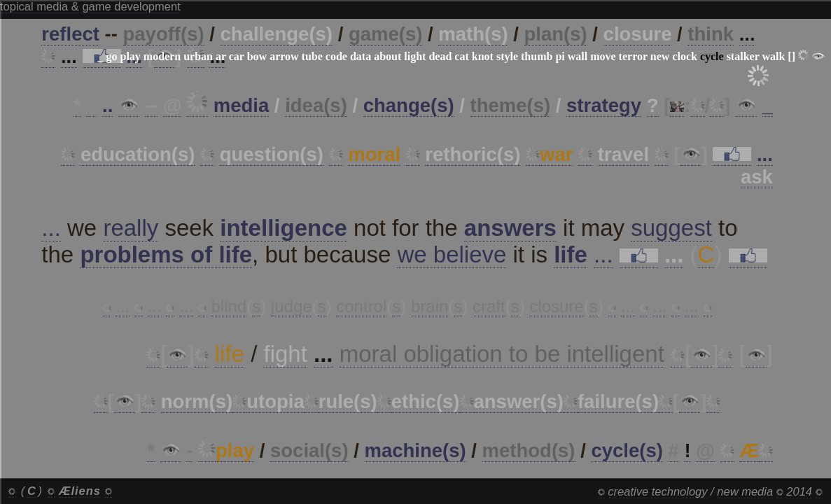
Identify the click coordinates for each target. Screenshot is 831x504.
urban (198, 56)
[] (791, 56)
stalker (743, 56)
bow (257, 56)
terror (633, 56)
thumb (537, 56)
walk (773, 56)
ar (221, 56)
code (336, 56)
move (603, 56)
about (387, 56)
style (507, 56)
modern (162, 56)
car (237, 56)
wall (578, 56)
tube (312, 56)
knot (483, 56)
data (361, 56)
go (111, 56)
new (660, 56)
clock (685, 56)
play (130, 56)
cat (461, 56)
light (415, 56)
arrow (284, 56)
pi (560, 56)
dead (440, 56)
